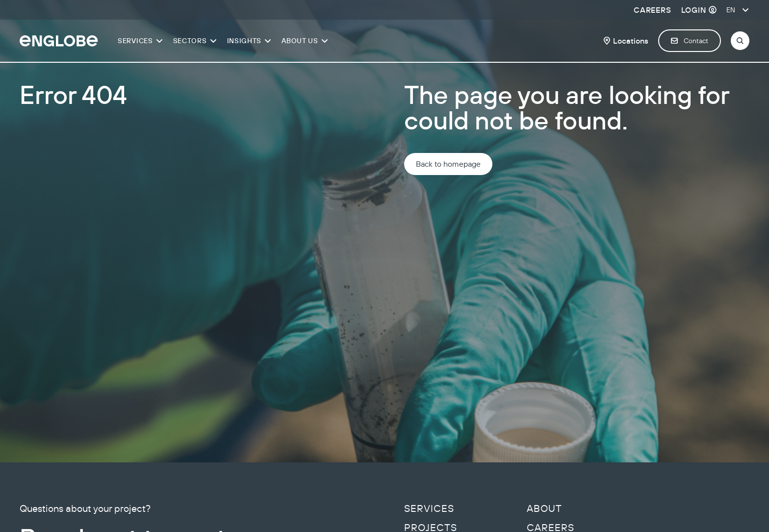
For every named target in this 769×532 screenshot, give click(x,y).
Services (429, 508)
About (544, 508)
